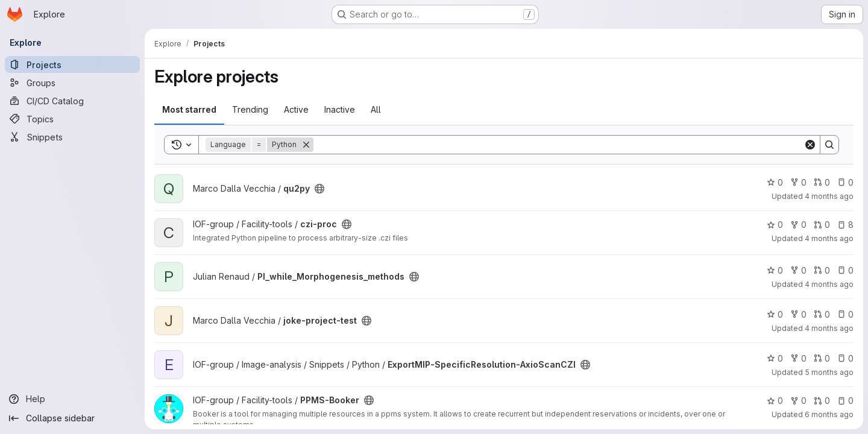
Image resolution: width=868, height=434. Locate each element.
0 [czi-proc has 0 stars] (775, 225)
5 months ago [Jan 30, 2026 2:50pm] (829, 372)
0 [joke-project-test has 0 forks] (798, 314)
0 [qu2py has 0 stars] (775, 182)
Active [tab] (296, 109)
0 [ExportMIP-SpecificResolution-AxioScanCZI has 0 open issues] (845, 358)
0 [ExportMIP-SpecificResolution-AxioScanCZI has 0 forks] (798, 358)
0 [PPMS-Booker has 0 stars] (775, 401)
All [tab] (376, 109)
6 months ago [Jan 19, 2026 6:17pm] (829, 414)
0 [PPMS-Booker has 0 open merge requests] (822, 401)
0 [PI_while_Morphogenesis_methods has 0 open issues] (845, 270)
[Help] (72, 399)
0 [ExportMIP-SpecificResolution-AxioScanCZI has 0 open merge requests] (822, 358)
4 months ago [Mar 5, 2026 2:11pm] (829, 284)
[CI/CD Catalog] (72, 101)
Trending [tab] (250, 109)
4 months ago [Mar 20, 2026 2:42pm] (829, 196)
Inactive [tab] (340, 109)
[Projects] (72, 64)
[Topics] (72, 119)
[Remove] (306, 145)
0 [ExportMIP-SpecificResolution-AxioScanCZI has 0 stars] (775, 358)
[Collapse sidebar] (72, 418)
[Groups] (72, 83)
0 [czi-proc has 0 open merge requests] (822, 225)
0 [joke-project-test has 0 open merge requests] (822, 314)
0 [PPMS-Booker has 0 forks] (798, 401)
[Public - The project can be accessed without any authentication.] (319, 189)
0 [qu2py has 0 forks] (798, 182)
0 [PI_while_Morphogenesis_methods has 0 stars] (775, 270)
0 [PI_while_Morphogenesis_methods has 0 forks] (798, 270)
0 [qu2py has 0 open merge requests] (822, 182)
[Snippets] (72, 137)
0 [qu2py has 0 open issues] (845, 182)
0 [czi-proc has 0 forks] (798, 225)
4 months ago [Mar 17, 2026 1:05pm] (829, 238)
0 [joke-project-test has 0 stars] (775, 314)
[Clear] (810, 145)
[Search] (558, 145)
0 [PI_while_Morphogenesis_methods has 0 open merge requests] (822, 270)
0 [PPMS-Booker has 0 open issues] (845, 401)
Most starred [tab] (189, 109)
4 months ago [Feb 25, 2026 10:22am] (829, 328)
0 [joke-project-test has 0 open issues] (845, 314)
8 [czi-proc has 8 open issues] (845, 225)
